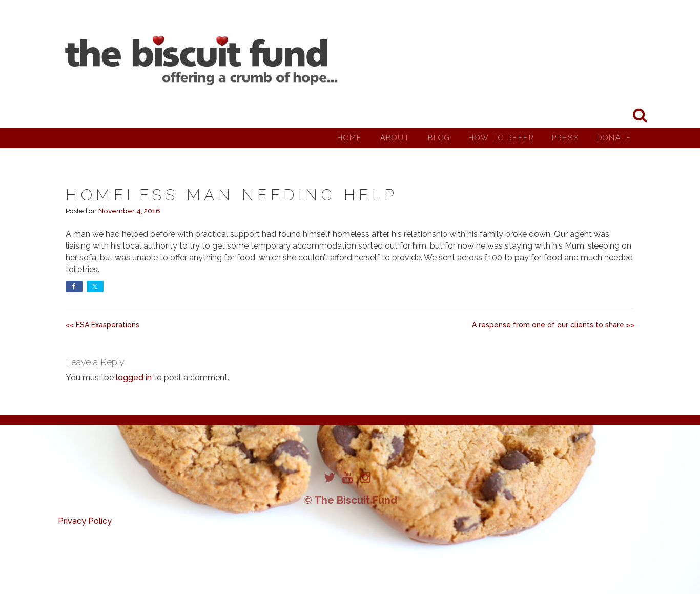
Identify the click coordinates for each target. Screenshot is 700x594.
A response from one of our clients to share (548, 325)
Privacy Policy (85, 521)
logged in (134, 377)
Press (565, 138)
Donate (614, 138)
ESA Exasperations (108, 325)
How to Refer (501, 138)
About (395, 138)
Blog (439, 138)
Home (350, 138)
